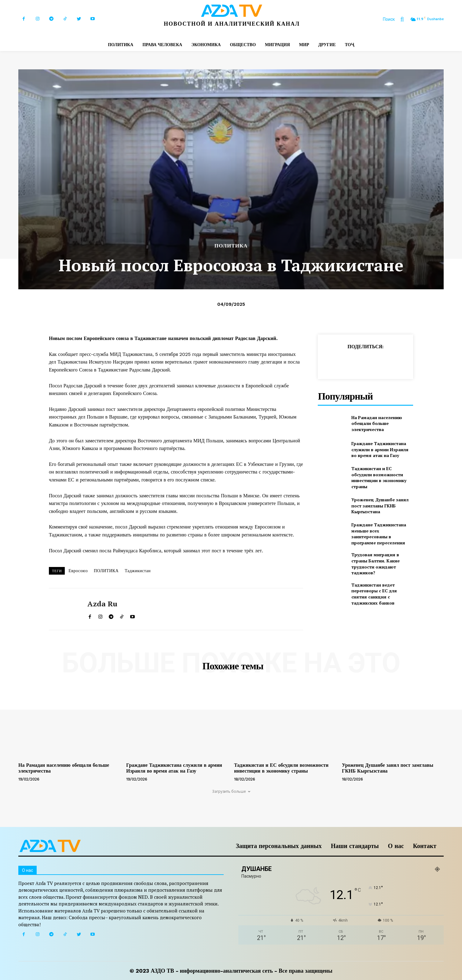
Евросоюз (78, 571)
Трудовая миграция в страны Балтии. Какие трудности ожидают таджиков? (376, 564)
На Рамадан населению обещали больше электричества (377, 423)
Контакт (425, 846)
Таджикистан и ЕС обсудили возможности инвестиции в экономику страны (379, 477)
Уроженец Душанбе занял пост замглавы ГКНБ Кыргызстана (380, 506)
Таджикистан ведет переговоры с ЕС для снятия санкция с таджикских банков (374, 594)
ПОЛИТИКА (231, 246)
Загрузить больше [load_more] (231, 791)
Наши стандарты (355, 846)
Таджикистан (138, 571)
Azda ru (102, 604)
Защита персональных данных (279, 846)
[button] (396, 19)
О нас (396, 846)
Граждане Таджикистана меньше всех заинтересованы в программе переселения (379, 534)
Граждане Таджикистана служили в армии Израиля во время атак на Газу (380, 449)
